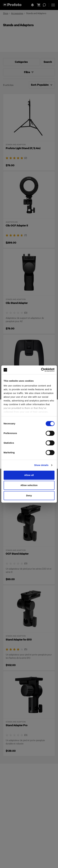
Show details (41, 465)
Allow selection (29, 485)
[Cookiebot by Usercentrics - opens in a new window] (41, 370)
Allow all (29, 475)
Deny (29, 495)
